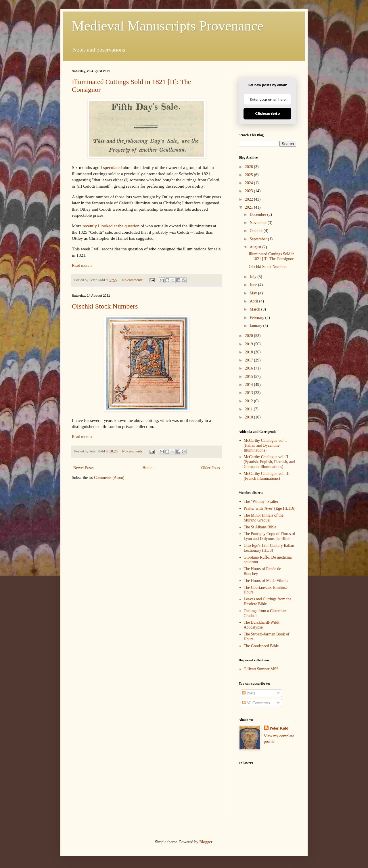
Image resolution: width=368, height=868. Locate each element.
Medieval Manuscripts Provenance (168, 26)
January (256, 326)
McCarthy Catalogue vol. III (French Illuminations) (267, 476)
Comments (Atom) (109, 478)
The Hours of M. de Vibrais (266, 581)
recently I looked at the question (111, 226)
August (256, 247)
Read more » (82, 265)
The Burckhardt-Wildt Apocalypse (262, 625)
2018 (250, 352)
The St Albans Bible (260, 527)
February (257, 318)
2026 (250, 167)
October (257, 231)
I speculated (111, 167)
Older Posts (211, 468)
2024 (250, 183)
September (259, 239)
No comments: (133, 280)
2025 (250, 175)
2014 (250, 385)
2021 (250, 207)
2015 (250, 377)
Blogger (206, 842)
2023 (250, 191)
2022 (250, 199)
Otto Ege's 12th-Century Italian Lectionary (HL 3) (269, 548)
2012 (250, 401)
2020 (250, 336)
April (254, 301)
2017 (250, 360)
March (255, 309)
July (253, 277)
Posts (249, 693)
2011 (249, 409)
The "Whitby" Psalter (261, 501)
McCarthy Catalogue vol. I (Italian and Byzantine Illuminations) (265, 445)
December (258, 215)
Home (147, 468)
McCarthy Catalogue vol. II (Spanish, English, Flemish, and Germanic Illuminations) (269, 462)
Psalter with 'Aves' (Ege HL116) (270, 508)
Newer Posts (83, 468)
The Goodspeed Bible (261, 646)
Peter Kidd (279, 728)
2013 (250, 393)
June (254, 285)
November (259, 223)
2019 (250, 344)
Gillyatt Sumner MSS (261, 669)
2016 (250, 368)
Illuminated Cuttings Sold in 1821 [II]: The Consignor (272, 256)
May (254, 293)
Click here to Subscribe (268, 114)
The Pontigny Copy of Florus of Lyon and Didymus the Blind (270, 536)
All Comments (256, 703)
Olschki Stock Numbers (105, 306)
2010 (250, 417)
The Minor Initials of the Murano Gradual (264, 518)
